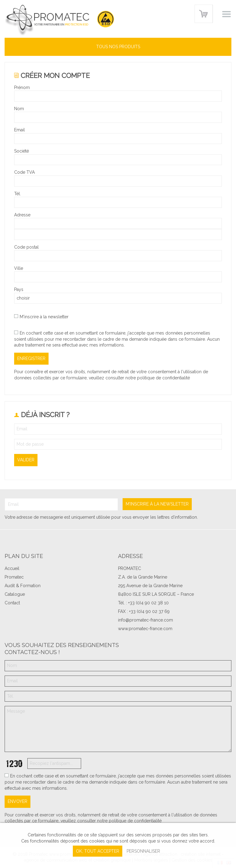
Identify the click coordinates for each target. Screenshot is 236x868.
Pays (19, 289)
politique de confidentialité (163, 378)
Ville (19, 268)
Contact (12, 603)
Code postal (26, 247)
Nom (19, 109)
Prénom (22, 87)
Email (20, 130)
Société (22, 151)
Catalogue (15, 594)
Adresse (22, 215)
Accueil (12, 568)
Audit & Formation (23, 586)
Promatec (14, 577)
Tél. (18, 194)
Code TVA (24, 172)
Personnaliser (143, 851)
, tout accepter (98, 851)
